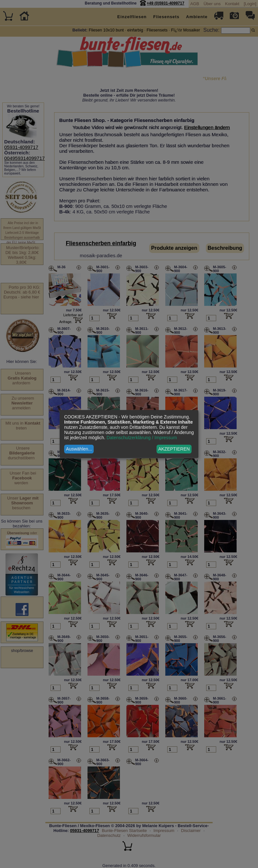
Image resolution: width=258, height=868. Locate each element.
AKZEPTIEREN (174, 449)
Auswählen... (79, 449)
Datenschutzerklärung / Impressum (142, 438)
